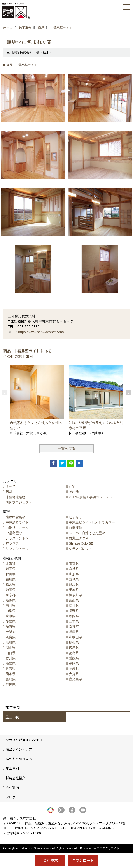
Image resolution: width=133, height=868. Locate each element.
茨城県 (74, 579)
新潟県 (11, 600)
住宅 (72, 486)
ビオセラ (75, 517)
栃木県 (11, 585)
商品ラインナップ (19, 749)
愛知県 (11, 621)
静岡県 (74, 616)
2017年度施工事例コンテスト (91, 497)
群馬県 (74, 585)
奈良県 (11, 637)
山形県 (74, 574)
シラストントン (17, 538)
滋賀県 (11, 627)
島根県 (74, 642)
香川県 (11, 658)
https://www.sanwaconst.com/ (41, 332)
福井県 (74, 606)
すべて (11, 486)
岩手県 (11, 569)
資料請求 (51, 860)
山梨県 (11, 611)
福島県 (11, 579)
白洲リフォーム (17, 528)
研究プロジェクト (19, 502)
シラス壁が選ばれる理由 (24, 740)
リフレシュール (17, 549)
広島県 (74, 648)
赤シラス (12, 543)
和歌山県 (75, 637)
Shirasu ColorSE (81, 543)
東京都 (11, 595)
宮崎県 (11, 679)
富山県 (74, 600)
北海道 (11, 564)
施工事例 (12, 717)
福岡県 (74, 663)
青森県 (74, 564)
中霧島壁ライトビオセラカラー (92, 522)
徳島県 (74, 653)
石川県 (11, 606)
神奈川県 (75, 595)
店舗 (9, 492)
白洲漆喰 (75, 528)
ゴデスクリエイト (108, 848)
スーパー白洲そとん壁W (87, 533)
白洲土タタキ (79, 538)
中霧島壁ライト (17, 522)
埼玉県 (11, 590)
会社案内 (12, 787)
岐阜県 (11, 616)
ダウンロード (83, 860)
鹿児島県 (75, 679)
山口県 (11, 653)
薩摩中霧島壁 (16, 517)
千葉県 (74, 590)
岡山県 (11, 648)
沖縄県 (11, 684)
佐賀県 (11, 669)
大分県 (74, 674)
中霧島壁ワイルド (19, 533)
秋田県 (11, 574)
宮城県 (74, 569)
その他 (74, 492)
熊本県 (11, 674)
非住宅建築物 (16, 497)
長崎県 (74, 669)
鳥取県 (11, 642)
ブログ (11, 797)
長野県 (74, 611)
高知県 (11, 663)
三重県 (74, 621)
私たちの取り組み (19, 759)
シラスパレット (80, 549)
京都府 (74, 627)
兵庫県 (74, 632)
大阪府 (11, 632)
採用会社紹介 (16, 778)
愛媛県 (74, 658)
